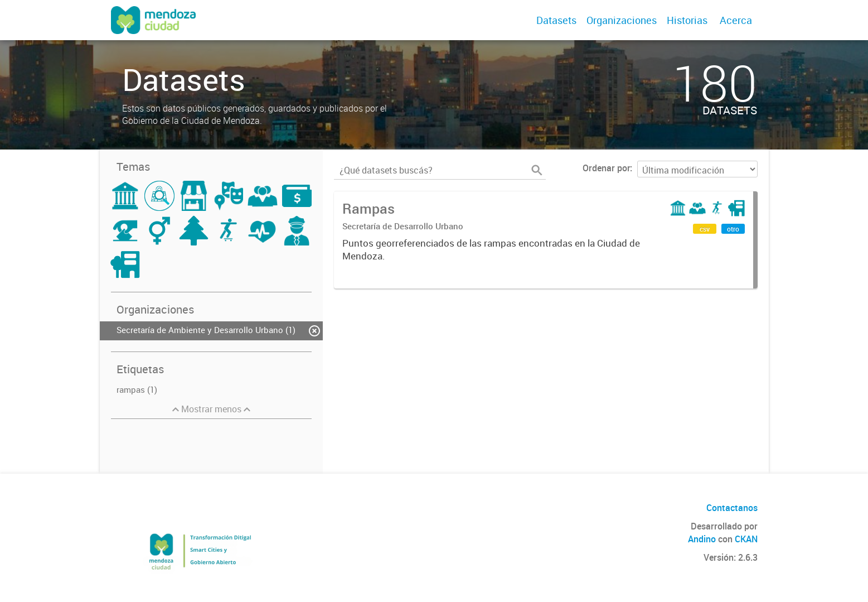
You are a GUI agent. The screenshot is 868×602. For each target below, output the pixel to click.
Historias (687, 20)
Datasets (556, 20)
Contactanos (732, 508)
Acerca (736, 20)
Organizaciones (622, 20)
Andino (702, 539)
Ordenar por (606, 168)
